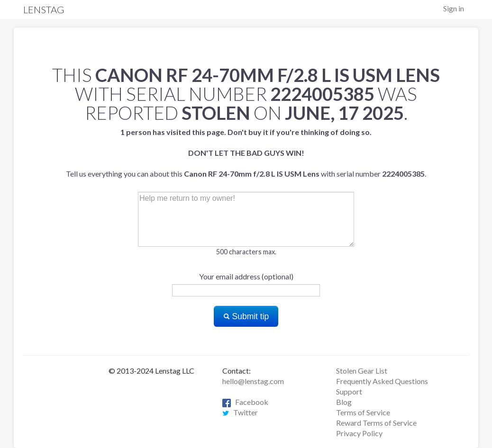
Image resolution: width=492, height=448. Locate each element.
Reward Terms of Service (376, 423)
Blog (344, 402)
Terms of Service (363, 412)
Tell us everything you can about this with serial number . (246, 153)
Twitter (240, 412)
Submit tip (246, 316)
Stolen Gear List (362, 371)
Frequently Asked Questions (382, 381)
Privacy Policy (359, 433)
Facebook (245, 402)
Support (349, 391)
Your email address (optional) (246, 276)
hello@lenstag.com (253, 381)
